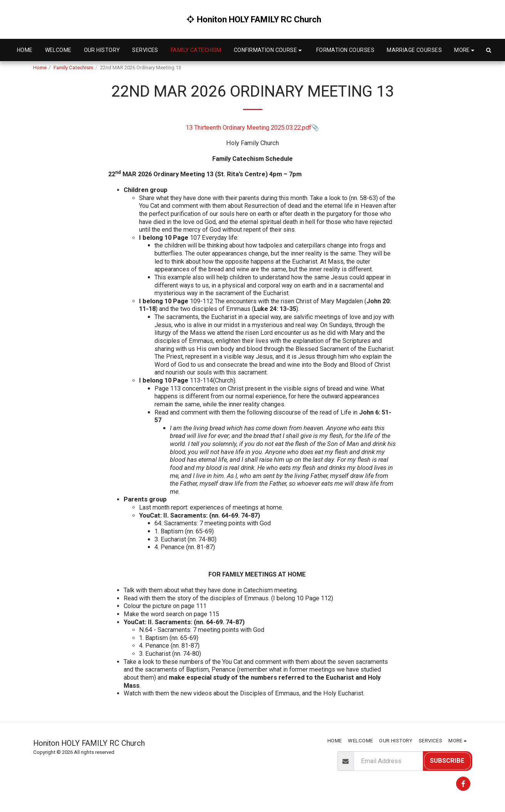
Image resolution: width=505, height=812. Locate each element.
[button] (269, 50)
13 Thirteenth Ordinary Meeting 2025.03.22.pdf (248, 128)
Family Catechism (73, 68)
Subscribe (447, 761)
